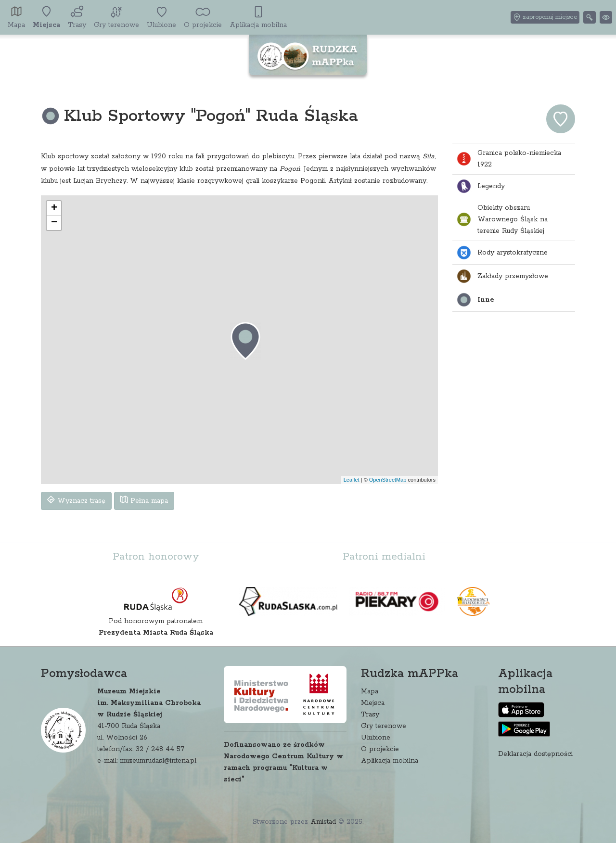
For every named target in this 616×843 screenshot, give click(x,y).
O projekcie (380, 749)
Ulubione (376, 738)
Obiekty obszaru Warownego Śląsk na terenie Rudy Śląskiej (502, 219)
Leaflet (352, 480)
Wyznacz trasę (76, 500)
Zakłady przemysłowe (502, 276)
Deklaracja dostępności (535, 754)
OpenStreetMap (388, 480)
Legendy (481, 186)
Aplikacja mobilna (390, 761)
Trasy (370, 715)
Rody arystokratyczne (502, 253)
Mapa (370, 691)
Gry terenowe (384, 726)
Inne (475, 300)
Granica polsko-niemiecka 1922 (509, 159)
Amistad (323, 822)
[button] (245, 341)
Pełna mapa (144, 500)
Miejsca (373, 703)
